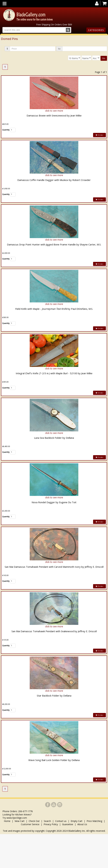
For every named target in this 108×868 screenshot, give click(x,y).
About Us (82, 824)
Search (47, 821)
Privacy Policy (51, 824)
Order (99, 135)
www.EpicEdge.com (17, 818)
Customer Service (30, 824)
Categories (96, 30)
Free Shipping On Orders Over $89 (54, 25)
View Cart (20, 821)
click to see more (54, 111)
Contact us (61, 821)
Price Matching (94, 821)
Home (7, 821)
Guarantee (68, 824)
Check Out (34, 821)
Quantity (6, 130)
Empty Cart (77, 821)
